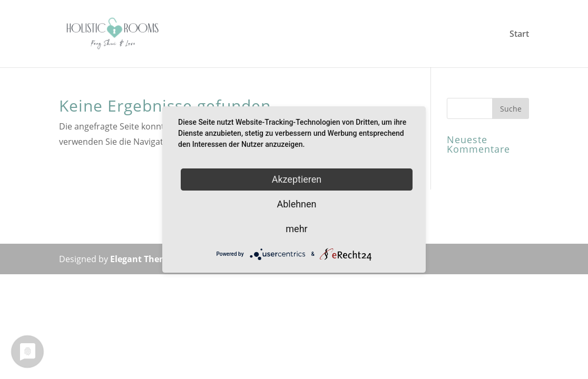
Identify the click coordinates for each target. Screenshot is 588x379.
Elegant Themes (143, 259)
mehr (296, 229)
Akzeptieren (297, 179)
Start (519, 35)
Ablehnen (296, 204)
